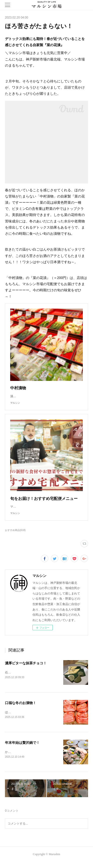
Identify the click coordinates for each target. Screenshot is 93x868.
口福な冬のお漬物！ (21, 708)
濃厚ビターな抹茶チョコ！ (26, 668)
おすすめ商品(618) (15, 535)
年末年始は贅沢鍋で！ (22, 748)
